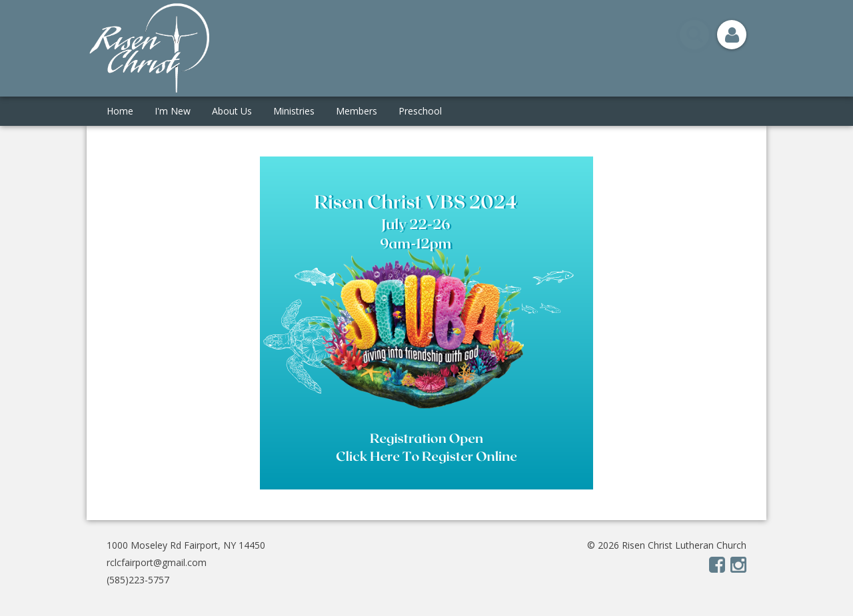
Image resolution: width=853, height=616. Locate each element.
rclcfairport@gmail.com (157, 562)
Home (120, 111)
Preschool (420, 111)
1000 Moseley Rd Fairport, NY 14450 (186, 545)
